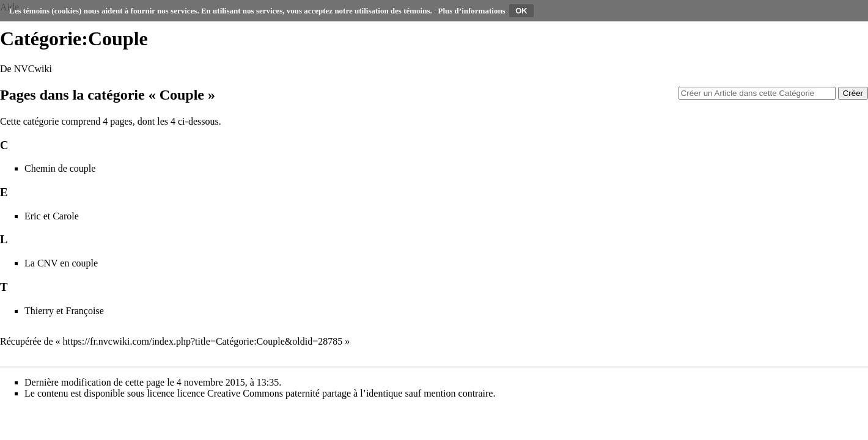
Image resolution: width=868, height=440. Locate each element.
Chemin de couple (60, 168)
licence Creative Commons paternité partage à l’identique (290, 393)
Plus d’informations (472, 11)
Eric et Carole (52, 216)
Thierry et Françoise (64, 311)
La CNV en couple (61, 263)
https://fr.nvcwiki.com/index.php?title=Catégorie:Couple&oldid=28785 (203, 341)
